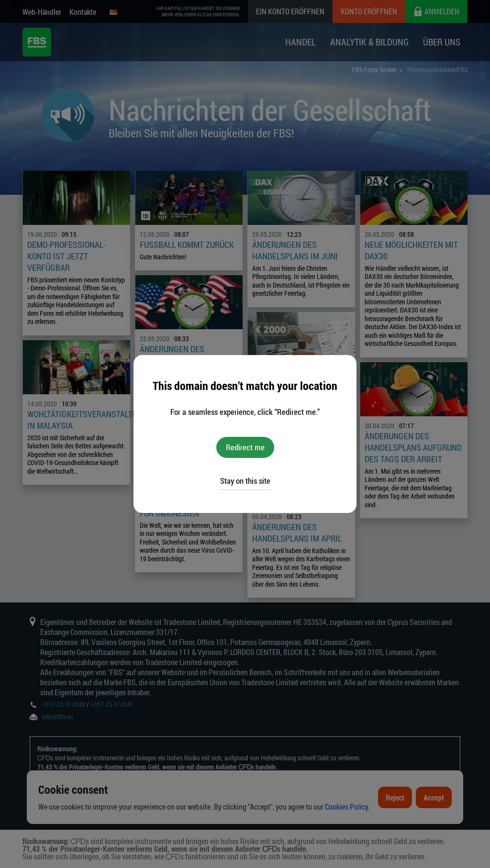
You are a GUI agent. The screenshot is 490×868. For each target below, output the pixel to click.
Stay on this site (245, 481)
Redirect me (245, 447)
